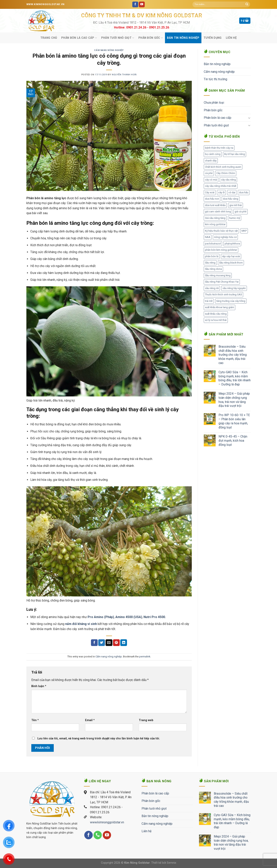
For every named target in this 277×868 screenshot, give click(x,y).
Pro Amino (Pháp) (101, 617)
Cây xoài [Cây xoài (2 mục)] (210, 192)
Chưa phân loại (214, 103)
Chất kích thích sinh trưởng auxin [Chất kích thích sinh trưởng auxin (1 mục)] (223, 167)
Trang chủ (49, 38)
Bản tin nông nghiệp (183, 38)
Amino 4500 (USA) (129, 617)
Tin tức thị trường (215, 79)
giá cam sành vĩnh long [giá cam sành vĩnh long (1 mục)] (218, 211)
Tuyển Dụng (213, 38)
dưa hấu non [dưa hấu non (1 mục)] (212, 199)
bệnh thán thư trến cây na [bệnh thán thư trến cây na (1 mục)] (219, 148)
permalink (145, 657)
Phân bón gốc (151, 38)
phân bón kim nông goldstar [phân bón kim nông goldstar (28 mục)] (221, 250)
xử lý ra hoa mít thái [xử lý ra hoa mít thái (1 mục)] (216, 320)
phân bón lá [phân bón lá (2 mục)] (212, 256)
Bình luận (39, 686)
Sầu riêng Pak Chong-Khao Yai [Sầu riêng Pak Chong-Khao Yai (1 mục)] (222, 282)
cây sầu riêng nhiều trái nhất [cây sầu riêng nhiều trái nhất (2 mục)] (221, 186)
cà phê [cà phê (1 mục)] (209, 173)
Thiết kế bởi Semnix (164, 863)
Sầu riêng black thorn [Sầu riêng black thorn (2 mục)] (231, 263)
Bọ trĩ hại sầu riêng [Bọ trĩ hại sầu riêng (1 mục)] (235, 154)
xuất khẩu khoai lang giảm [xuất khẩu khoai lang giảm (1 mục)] (220, 307)
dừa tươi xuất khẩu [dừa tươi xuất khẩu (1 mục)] (215, 205)
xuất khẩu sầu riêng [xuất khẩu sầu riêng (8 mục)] (216, 314)
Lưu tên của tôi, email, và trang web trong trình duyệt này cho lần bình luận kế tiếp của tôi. (99, 739)
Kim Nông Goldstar (137, 863)
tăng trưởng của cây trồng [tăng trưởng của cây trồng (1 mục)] (231, 301)
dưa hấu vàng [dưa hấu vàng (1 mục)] (231, 199)
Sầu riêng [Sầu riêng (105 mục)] (210, 263)
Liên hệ (231, 38)
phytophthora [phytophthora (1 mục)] (232, 244)
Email (90, 720)
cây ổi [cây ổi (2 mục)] (221, 192)
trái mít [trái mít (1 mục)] (209, 301)
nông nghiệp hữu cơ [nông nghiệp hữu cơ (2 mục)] (225, 237)
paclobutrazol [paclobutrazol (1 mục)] (213, 244)
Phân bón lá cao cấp (79, 38)
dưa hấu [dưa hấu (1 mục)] (244, 192)
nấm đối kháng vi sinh (81, 624)
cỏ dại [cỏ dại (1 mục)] (232, 192)
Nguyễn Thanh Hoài (124, 75)
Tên (35, 720)
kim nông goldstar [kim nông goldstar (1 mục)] (215, 224)
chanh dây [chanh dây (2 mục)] (211, 161)
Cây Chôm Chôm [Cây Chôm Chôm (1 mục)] (226, 173)
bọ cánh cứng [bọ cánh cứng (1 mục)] (213, 154)
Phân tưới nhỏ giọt (118, 38)
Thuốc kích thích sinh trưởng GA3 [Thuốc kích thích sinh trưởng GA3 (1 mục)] (223, 294)
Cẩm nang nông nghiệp (109, 50)
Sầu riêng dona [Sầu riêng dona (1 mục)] (213, 269)
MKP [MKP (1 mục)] (244, 231)
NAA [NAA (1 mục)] (208, 237)
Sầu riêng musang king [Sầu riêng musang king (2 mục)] (218, 275)
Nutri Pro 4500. (155, 617)
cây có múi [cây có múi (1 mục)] (211, 180)
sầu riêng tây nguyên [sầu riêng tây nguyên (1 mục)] (234, 288)
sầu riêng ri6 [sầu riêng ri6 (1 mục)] (212, 288)
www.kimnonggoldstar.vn (107, 822)
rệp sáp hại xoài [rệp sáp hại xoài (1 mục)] (231, 256)
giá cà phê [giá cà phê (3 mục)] (241, 211)
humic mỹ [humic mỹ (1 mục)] (235, 218)
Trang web (146, 720)
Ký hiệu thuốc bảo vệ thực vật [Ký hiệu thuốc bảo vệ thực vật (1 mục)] (221, 231)
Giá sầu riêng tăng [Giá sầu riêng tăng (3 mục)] (215, 218)
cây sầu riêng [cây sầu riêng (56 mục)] (228, 180)
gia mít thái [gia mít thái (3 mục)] (236, 205)
